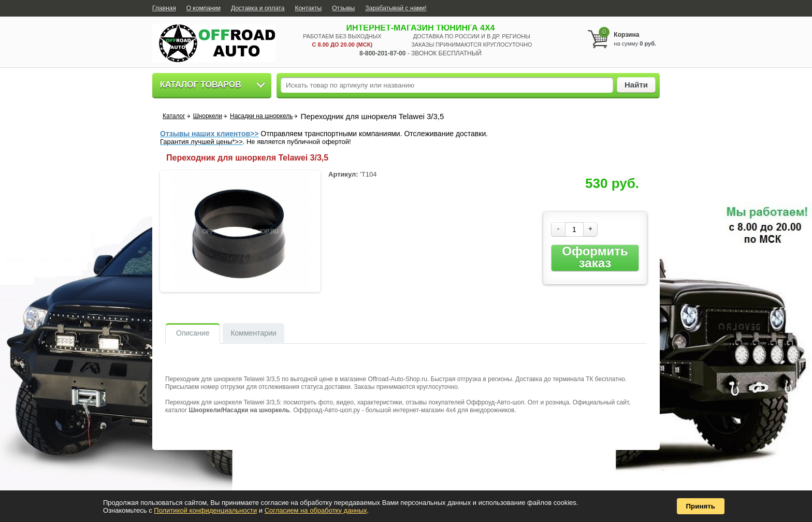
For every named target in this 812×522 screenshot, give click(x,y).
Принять (701, 506)
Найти (636, 85)
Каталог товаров (201, 85)
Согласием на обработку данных (316, 510)
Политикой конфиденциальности (205, 510)
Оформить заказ (595, 257)
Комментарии (253, 333)
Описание (193, 333)
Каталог (174, 116)
